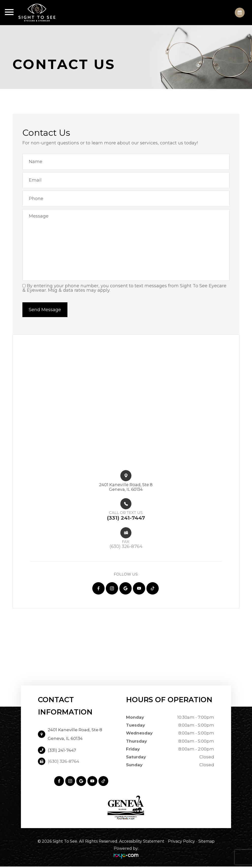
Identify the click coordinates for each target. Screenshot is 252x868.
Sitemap (206, 843)
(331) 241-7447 (62, 752)
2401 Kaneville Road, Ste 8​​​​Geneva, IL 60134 (126, 488)
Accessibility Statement (142, 843)
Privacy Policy (181, 843)
